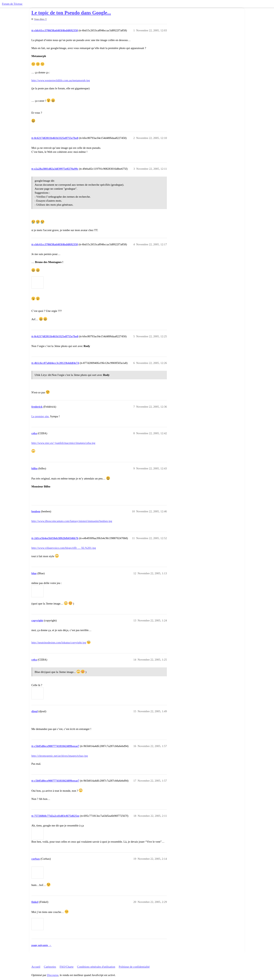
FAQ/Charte (67, 967)
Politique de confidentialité (134, 967)
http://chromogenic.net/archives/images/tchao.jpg (60, 756)
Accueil (36, 967)
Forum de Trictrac (12, 4)
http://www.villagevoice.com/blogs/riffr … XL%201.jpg (64, 548)
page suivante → (41, 945)
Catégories (50, 967)
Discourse (53, 975)
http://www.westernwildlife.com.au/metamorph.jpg (61, 80)
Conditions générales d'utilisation (96, 967)
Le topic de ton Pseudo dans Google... (71, 13)
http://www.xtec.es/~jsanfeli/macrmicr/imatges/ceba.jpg (63, 443)
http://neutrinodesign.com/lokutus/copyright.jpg (59, 643)
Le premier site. (40, 416)
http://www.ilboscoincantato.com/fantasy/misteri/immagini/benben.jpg (72, 521)
